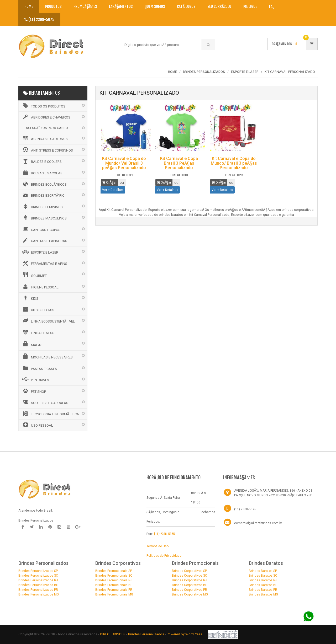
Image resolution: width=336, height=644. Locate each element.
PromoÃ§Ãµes (85, 6)
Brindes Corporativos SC (190, 576)
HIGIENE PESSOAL (40, 287)
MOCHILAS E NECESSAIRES (47, 356)
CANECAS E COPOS (41, 229)
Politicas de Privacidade (164, 556)
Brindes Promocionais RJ (114, 580)
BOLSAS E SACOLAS (42, 173)
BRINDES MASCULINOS (44, 218)
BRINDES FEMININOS (42, 206)
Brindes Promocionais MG (114, 594)
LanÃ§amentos (121, 6)
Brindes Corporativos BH (190, 585)
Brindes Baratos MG (263, 594)
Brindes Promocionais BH (114, 585)
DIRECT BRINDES (113, 634)
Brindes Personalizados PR (38, 590)
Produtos (53, 6)
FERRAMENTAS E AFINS (44, 263)
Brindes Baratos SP (263, 571)
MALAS (32, 344)
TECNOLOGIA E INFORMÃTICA (50, 414)
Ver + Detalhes (113, 190)
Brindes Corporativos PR (190, 590)
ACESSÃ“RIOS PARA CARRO (47, 128)
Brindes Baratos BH (263, 585)
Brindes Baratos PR (263, 590)
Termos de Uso (157, 546)
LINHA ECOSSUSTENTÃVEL (48, 321)
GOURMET (34, 275)
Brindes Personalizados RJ (38, 580)
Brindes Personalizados (146, 634)
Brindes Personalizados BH (38, 585)
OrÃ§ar (109, 183)
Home (29, 6)
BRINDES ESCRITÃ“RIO (43, 195)
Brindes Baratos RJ (263, 580)
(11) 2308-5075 (39, 20)
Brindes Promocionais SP (114, 571)
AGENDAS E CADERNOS (44, 138)
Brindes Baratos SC (263, 576)
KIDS (30, 298)
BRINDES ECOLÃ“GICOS (44, 184)
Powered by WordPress (185, 634)
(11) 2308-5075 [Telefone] (245, 509)
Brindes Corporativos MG (190, 594)
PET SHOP (34, 391)
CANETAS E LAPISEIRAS (44, 240)
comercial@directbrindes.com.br (258, 523)
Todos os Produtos (43, 106)
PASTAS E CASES (39, 368)
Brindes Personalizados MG (39, 594)
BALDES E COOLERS (41, 161)
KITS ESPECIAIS (38, 309)
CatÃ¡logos (186, 6)
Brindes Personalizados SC (38, 576)
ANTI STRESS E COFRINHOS (47, 150)
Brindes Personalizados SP (38, 571)
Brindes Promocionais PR (114, 590)
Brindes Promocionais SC (114, 576)
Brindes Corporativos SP (189, 571)
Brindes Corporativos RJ (190, 580)
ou (122, 183)
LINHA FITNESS (38, 332)
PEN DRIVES (35, 379)
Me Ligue (250, 6)
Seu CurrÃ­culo (219, 6)
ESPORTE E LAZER (40, 252)
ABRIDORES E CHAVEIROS (46, 117)
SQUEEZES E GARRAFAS (45, 402)
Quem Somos (155, 6)
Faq (272, 6)
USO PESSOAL (37, 425)
